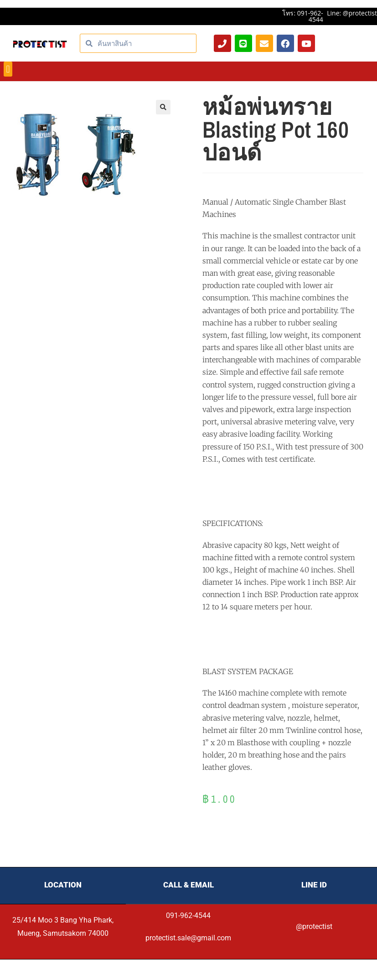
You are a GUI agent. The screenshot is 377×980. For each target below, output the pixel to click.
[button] (8, 69)
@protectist (314, 926)
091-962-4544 (188, 916)
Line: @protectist (352, 13)
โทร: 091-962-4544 (302, 16)
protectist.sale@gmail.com (188, 938)
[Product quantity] (336, 834)
